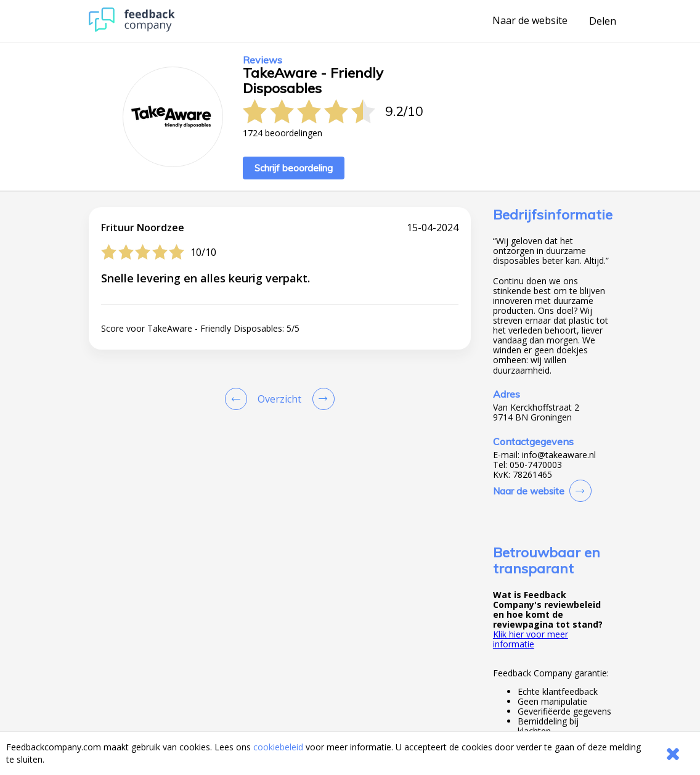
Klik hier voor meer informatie (531, 639)
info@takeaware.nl (559, 455)
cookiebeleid (278, 747)
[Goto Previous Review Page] (238, 399)
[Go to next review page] (321, 399)
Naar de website (530, 21)
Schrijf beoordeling (294, 168)
